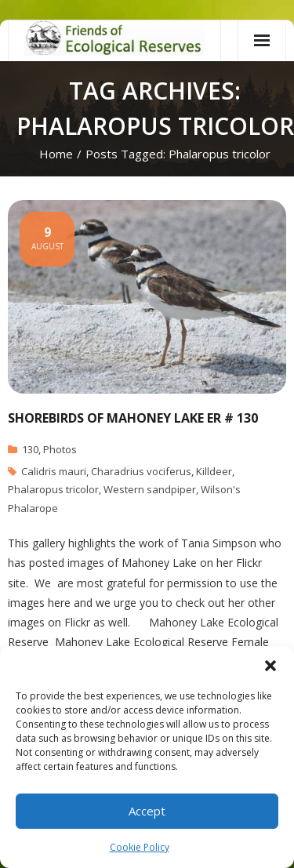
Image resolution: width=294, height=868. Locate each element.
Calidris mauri (54, 471)
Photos (60, 449)
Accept (147, 811)
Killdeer (214, 471)
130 (30, 449)
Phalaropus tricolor (53, 489)
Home (56, 154)
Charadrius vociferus (141, 471)
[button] (270, 666)
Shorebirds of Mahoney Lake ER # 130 (133, 418)
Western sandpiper (150, 489)
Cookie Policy (140, 847)
